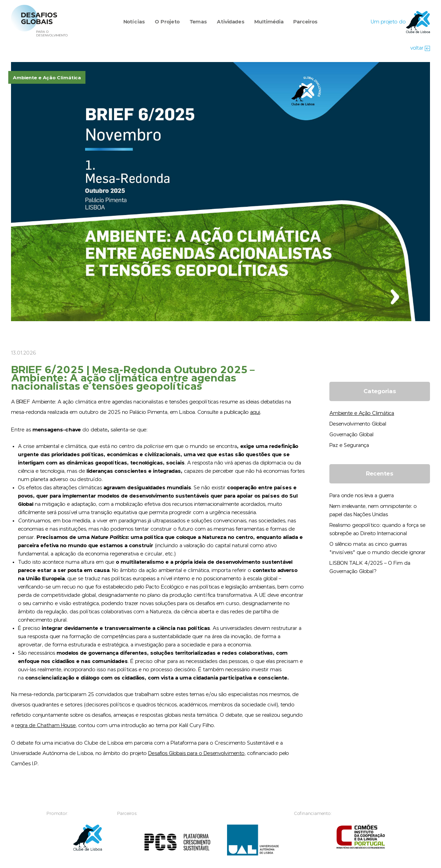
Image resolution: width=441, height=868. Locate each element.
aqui (255, 412)
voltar (420, 48)
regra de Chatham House (45, 726)
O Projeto (167, 22)
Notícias (134, 22)
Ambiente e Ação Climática (362, 413)
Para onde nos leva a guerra (362, 496)
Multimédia (269, 22)
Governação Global (351, 435)
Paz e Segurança (349, 445)
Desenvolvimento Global (358, 424)
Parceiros (305, 22)
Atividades (231, 22)
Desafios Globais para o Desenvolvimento (196, 753)
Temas (198, 22)
